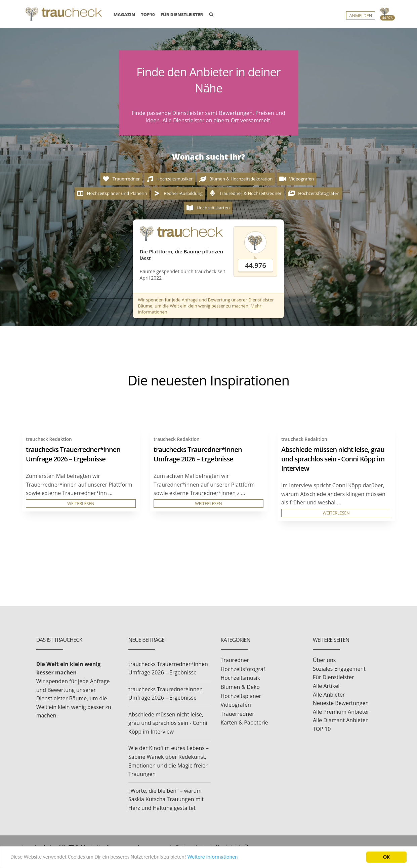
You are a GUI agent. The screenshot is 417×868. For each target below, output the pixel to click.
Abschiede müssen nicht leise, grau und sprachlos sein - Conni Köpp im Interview (333, 459)
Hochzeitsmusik (240, 678)
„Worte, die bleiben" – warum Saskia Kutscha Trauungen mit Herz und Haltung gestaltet (166, 799)
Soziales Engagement (339, 669)
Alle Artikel (326, 686)
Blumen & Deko (240, 687)
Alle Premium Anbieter (341, 712)
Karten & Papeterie (244, 722)
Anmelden (361, 16)
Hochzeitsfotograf (243, 669)
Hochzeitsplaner (241, 696)
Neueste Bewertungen (341, 703)
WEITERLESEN (81, 504)
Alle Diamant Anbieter (340, 720)
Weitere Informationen (223, 858)
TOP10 (148, 14)
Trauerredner (238, 714)
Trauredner (235, 660)
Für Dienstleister (333, 677)
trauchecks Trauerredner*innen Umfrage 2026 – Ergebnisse (73, 454)
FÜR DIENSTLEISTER (182, 14)
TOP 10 (322, 729)
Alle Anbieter (329, 695)
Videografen (236, 705)
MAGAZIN (124, 14)
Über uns (324, 660)
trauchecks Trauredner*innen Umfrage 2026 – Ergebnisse (198, 454)
